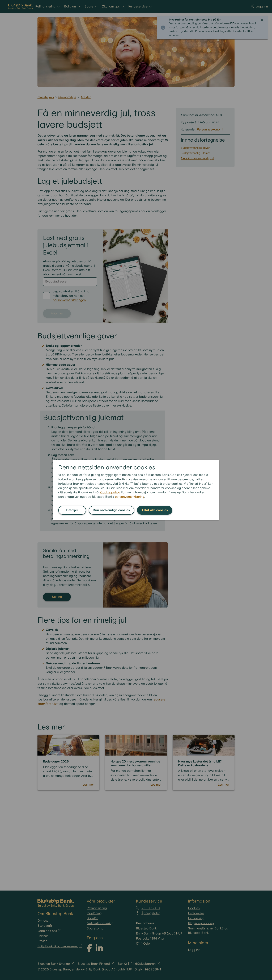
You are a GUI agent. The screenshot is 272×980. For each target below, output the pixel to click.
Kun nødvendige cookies (112, 510)
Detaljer (72, 510)
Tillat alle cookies (155, 510)
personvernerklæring (130, 497)
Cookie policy (110, 492)
